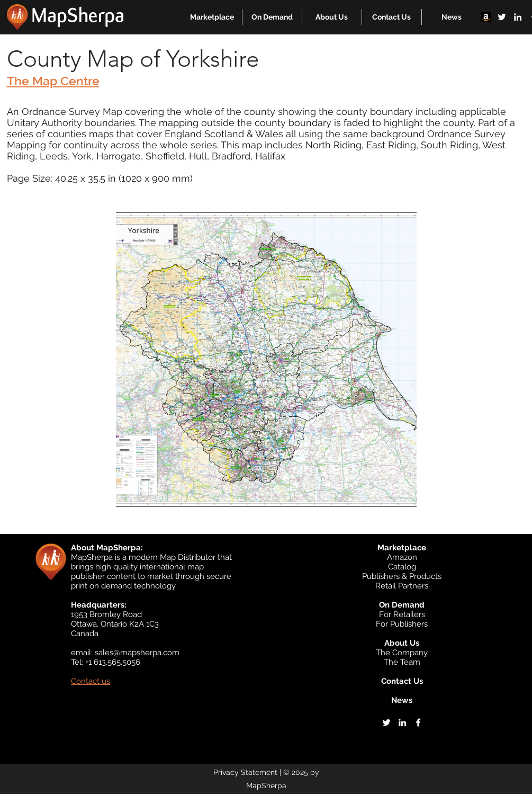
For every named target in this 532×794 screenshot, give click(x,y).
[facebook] (418, 722)
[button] (212, 17)
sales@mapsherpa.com (137, 653)
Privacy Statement (245, 772)
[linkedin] (518, 17)
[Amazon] (486, 17)
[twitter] (502, 17)
